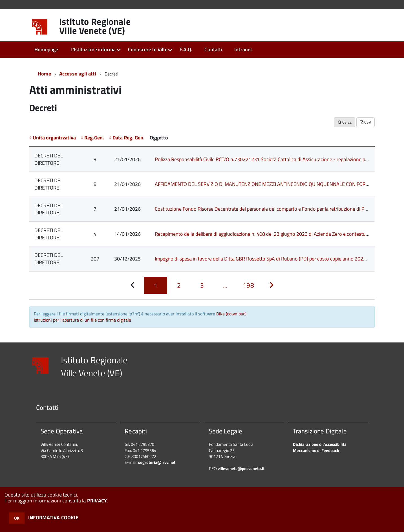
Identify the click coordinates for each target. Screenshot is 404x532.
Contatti (213, 49)
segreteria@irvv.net (157, 462)
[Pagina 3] (202, 285)
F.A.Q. (186, 49)
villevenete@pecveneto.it (241, 468)
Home (44, 74)
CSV (366, 122)
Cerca (345, 122)
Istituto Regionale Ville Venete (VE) (95, 26)
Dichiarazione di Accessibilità (320, 444)
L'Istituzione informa (93, 49)
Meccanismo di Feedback (316, 450)
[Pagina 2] (179, 285)
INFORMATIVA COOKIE (53, 517)
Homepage (46, 49)
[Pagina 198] (248, 285)
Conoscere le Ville (148, 49)
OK (17, 518)
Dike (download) (231, 314)
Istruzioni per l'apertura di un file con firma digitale (82, 320)
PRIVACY (97, 501)
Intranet (243, 49)
